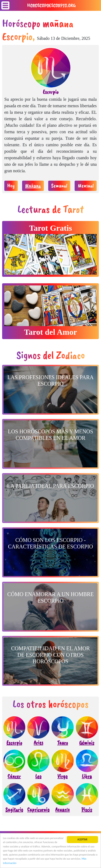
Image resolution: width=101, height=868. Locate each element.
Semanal (59, 186)
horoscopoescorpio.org (51, 5)
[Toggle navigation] (5, 5)
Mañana (33, 186)
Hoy (11, 186)
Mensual (86, 186)
